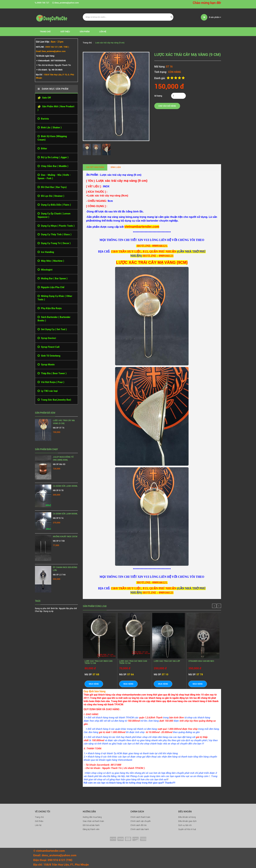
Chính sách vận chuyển (141, 821)
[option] (88, 150)
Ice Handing (46, 252)
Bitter (42, 149)
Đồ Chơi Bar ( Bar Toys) (52, 187)
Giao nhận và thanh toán (93, 821)
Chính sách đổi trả (138, 825)
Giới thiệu (65, 32)
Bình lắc (54, 608)
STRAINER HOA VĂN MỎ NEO (201, 661)
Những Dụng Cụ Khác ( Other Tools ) (55, 298)
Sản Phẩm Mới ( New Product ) (56, 108)
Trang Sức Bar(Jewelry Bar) (54, 400)
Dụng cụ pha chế (42, 608)
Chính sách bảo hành (140, 829)
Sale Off (44, 98)
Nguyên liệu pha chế (68, 608)
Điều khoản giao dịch (187, 821)
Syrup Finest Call (48, 347)
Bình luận (116, 167)
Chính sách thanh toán (140, 817)
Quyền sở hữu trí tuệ (187, 829)
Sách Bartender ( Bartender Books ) (54, 319)
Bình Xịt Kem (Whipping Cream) (52, 138)
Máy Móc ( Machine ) (51, 261)
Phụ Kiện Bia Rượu (50, 308)
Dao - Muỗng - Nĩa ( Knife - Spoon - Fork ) (54, 177)
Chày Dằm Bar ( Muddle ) (53, 166)
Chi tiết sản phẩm (95, 167)
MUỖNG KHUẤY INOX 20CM (65, 537)
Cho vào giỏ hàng (167, 106)
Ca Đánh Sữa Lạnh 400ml (65, 486)
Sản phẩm (85, 32)
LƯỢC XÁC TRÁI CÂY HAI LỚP (167, 661)
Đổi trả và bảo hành (91, 825)
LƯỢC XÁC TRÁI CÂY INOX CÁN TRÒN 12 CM (98, 662)
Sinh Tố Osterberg (49, 356)
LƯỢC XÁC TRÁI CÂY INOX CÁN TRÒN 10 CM (133, 662)
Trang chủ (39, 817)
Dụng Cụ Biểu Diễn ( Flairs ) (54, 205)
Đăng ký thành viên (91, 829)
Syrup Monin (46, 365)
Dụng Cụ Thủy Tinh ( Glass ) (54, 235)
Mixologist (45, 270)
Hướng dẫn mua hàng (92, 817)
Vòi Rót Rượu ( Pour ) (51, 382)
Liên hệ (38, 825)
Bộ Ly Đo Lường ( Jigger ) (53, 157)
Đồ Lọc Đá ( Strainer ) (51, 196)
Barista (43, 119)
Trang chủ (45, 32)
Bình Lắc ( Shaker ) (50, 128)
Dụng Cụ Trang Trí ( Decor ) (54, 243)
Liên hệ (103, 32)
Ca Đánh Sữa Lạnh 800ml (65, 514)
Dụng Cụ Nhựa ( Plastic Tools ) (56, 226)
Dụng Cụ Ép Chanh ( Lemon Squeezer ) (54, 215)
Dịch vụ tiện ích (185, 825)
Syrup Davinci (47, 338)
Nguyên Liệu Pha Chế (51, 287)
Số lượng (158, 96)
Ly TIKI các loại (48, 391)
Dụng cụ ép (48, 611)
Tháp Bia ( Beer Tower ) (52, 373)
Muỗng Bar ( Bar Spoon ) (52, 279)
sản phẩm (215, 17)
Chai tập (39, 611)
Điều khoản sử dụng (187, 817)
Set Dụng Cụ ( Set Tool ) (52, 329)
